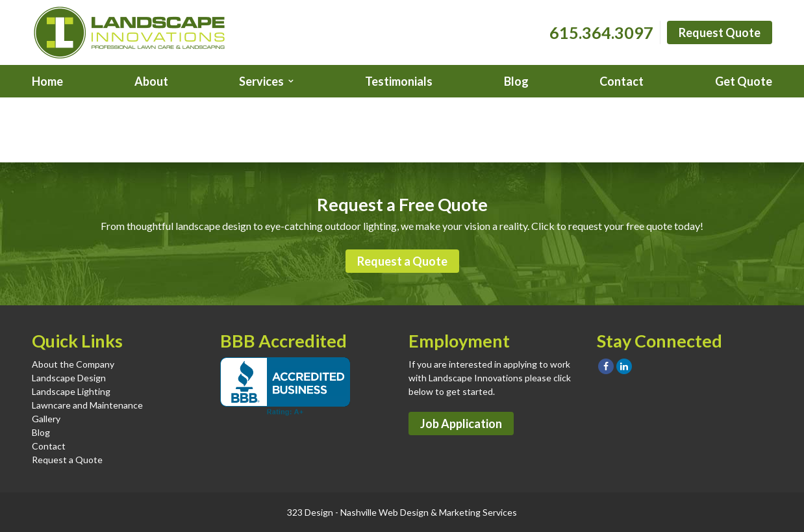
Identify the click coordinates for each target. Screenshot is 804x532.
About (151, 81)
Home (47, 81)
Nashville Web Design (384, 512)
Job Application (461, 424)
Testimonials (399, 81)
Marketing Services (478, 512)
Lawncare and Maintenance (87, 405)
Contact (622, 81)
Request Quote (720, 32)
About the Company (73, 364)
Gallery (46, 419)
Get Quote (744, 81)
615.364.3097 (601, 32)
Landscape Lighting (71, 391)
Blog (516, 81)
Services (261, 81)
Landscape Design (69, 378)
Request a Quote (402, 261)
